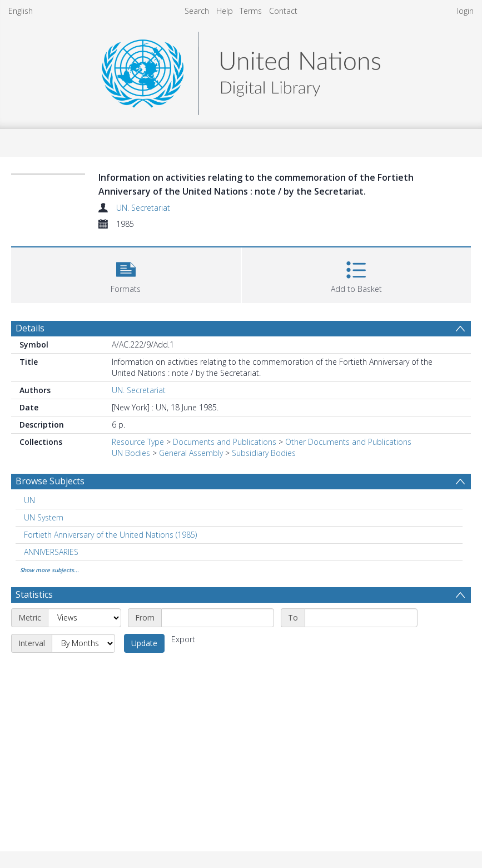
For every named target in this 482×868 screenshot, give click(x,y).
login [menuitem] (465, 11)
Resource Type (138, 442)
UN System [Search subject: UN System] (44, 517)
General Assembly (191, 453)
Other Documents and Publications (348, 442)
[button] (126, 274)
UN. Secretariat (143, 208)
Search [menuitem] (197, 11)
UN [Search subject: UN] (29, 500)
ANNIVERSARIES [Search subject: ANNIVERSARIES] (51, 552)
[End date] (361, 618)
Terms (251, 11)
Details (30, 328)
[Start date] (218, 618)
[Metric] (85, 618)
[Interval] (83, 643)
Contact (283, 11)
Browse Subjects (50, 481)
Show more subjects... (49, 570)
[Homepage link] (241, 70)
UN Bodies (131, 453)
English (21, 11)
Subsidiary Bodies (264, 453)
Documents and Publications (225, 442)
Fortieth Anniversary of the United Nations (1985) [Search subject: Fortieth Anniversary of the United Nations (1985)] (110, 535)
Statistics (34, 594)
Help (225, 11)
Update (144, 643)
